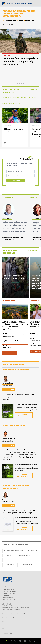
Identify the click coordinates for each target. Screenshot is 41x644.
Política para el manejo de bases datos (14, 614)
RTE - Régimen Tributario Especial (13, 618)
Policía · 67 (9, 565)
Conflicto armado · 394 (14, 551)
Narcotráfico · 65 (27, 565)
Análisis (16, 97)
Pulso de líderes (14, 104)
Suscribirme (16, 180)
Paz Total (32, 97)
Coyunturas (7, 97)
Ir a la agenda (9, 390)
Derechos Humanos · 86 (14, 560)
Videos (5, 104)
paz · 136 (8, 555)
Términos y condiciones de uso (12, 610)
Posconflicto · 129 (25, 555)
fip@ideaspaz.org (8, 597)
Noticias (24, 97)
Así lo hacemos (8, 25)
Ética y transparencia (9, 622)
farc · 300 (33, 551)
